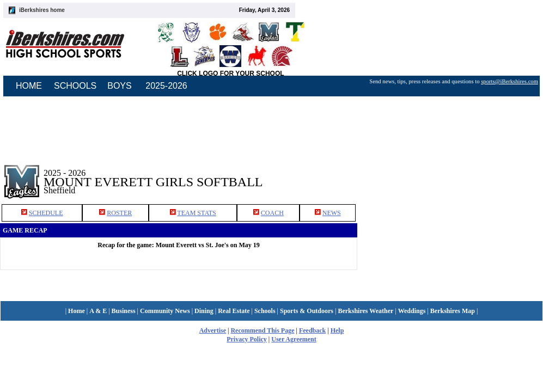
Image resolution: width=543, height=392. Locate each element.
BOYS (119, 86)
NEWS (332, 213)
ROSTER (119, 213)
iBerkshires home (42, 10)
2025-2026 (166, 86)
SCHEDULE (46, 213)
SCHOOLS (75, 86)
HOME (29, 86)
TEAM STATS (196, 213)
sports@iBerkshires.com (510, 81)
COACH (272, 213)
